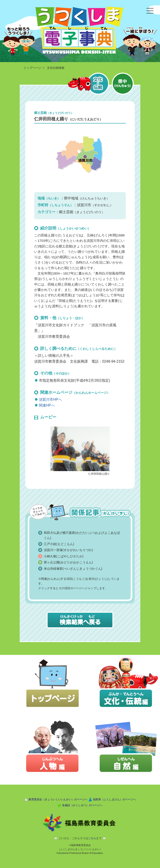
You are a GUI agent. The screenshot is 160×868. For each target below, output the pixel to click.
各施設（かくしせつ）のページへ (82, 805)
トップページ (32, 68)
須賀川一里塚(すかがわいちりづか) (68, 550)
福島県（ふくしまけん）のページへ (114, 799)
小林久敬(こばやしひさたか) (64, 556)
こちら (92, 838)
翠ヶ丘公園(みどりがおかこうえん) (68, 562)
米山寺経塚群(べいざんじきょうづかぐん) (73, 569)
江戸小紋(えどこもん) (59, 544)
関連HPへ (47, 405)
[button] (80, 449)
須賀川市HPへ (50, 399)
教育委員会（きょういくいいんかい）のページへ (58, 799)
